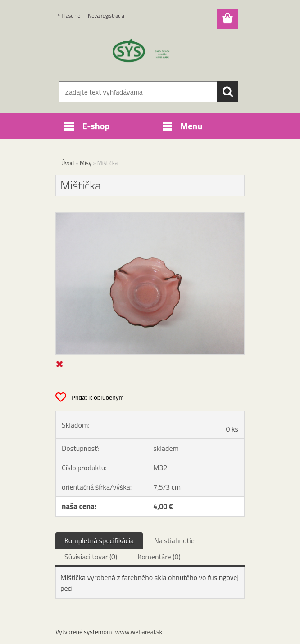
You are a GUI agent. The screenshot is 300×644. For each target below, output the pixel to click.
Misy (86, 163)
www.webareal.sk (139, 632)
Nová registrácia (106, 16)
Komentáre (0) (159, 557)
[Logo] (144, 52)
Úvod (68, 163)
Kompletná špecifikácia (99, 540)
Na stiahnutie (174, 540)
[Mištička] (150, 216)
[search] (227, 92)
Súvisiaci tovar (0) (91, 557)
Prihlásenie (68, 16)
